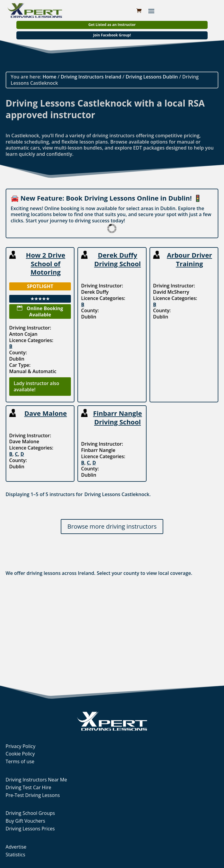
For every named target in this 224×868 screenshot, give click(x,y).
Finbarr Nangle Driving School (118, 417)
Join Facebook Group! (112, 35)
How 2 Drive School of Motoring (46, 263)
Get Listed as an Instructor (112, 25)
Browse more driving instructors (112, 526)
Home (49, 77)
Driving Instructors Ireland (91, 77)
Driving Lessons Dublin (152, 77)
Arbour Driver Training (189, 259)
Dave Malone (46, 413)
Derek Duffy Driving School (118, 259)
